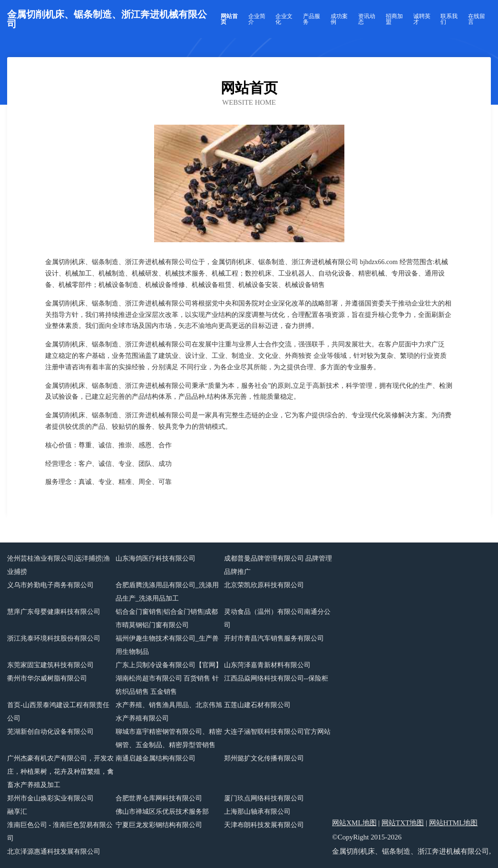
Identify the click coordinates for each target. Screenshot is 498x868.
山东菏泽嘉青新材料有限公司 (267, 665)
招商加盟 (394, 19)
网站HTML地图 (454, 823)
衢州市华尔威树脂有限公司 (47, 678)
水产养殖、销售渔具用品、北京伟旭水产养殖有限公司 (169, 712)
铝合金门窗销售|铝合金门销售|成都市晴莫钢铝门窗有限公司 (167, 618)
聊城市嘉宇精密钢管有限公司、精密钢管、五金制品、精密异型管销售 (169, 738)
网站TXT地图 (403, 823)
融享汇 (17, 812)
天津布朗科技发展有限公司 (264, 825)
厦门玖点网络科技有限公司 (264, 798)
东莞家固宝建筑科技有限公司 (50, 665)
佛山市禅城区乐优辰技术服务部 (162, 812)
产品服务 (312, 19)
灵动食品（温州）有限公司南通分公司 (277, 618)
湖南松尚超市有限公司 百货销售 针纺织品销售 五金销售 (167, 685)
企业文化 (284, 19)
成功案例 (339, 19)
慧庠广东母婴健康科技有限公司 (54, 612)
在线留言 (477, 19)
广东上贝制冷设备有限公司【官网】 (169, 665)
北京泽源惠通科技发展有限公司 (54, 852)
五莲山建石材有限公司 (257, 705)
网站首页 (229, 19)
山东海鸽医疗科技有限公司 (156, 558)
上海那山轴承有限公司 (257, 812)
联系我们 (449, 19)
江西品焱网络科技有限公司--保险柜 (276, 678)
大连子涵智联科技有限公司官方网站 (277, 732)
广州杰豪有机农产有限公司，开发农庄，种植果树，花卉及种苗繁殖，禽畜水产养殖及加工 (60, 772)
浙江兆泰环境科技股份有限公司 (54, 638)
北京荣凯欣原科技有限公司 (264, 585)
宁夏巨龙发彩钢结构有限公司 (159, 825)
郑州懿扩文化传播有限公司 (264, 758)
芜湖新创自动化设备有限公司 (50, 732)
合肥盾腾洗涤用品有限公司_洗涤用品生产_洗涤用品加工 (167, 592)
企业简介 (257, 19)
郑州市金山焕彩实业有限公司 (50, 798)
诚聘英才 (422, 19)
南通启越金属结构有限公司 (156, 758)
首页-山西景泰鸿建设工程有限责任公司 (58, 712)
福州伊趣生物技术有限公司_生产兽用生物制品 (167, 645)
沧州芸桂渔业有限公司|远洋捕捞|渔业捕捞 (59, 565)
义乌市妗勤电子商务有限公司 (50, 585)
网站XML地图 (354, 823)
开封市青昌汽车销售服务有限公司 (274, 638)
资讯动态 (367, 19)
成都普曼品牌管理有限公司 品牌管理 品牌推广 (278, 565)
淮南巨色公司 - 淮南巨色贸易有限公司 (60, 832)
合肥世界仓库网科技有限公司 (159, 798)
